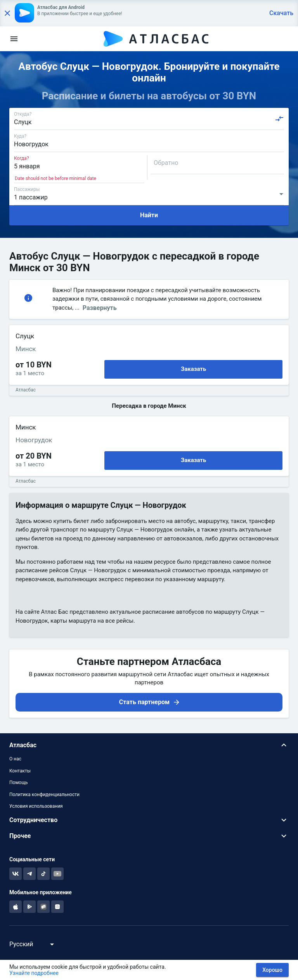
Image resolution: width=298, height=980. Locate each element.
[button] (149, 745)
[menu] (14, 39)
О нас (15, 759)
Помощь (19, 783)
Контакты (20, 771)
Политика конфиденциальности (44, 795)
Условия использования (36, 806)
